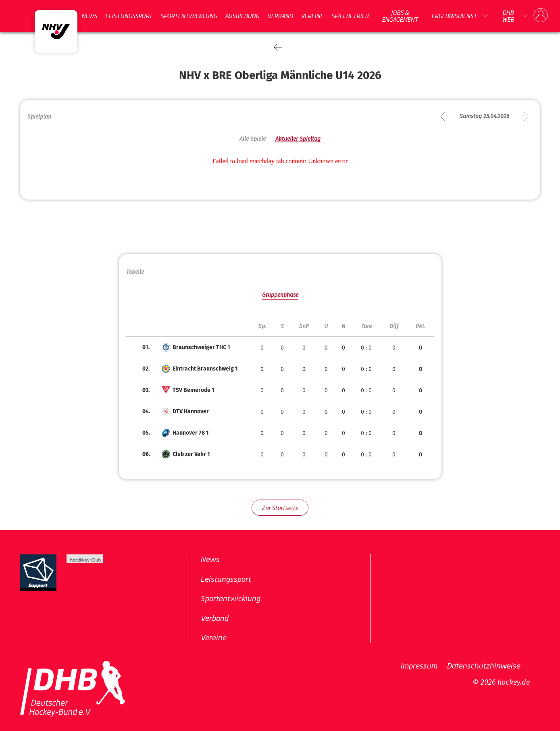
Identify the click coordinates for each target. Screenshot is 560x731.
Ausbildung (242, 16)
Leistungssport (129, 16)
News (89, 16)
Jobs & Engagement (400, 16)
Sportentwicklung (189, 16)
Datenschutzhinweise (483, 665)
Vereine (312, 16)
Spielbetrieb (350, 16)
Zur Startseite (280, 507)
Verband (280, 16)
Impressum (419, 665)
